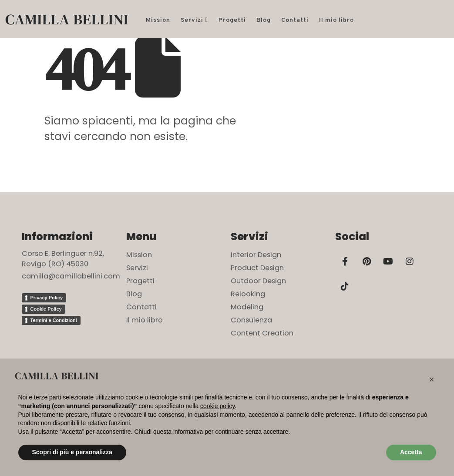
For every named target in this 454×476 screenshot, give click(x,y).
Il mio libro (336, 20)
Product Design (257, 268)
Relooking (248, 294)
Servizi (192, 20)
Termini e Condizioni (54, 320)
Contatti (295, 20)
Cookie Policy (46, 309)
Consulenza (251, 320)
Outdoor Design (258, 281)
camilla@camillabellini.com (71, 276)
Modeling (247, 307)
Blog (264, 20)
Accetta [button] (411, 452)
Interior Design (256, 255)
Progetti (232, 20)
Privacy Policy (47, 298)
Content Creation (262, 333)
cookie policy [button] (217, 406)
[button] (432, 379)
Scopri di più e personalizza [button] (72, 452)
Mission (158, 20)
